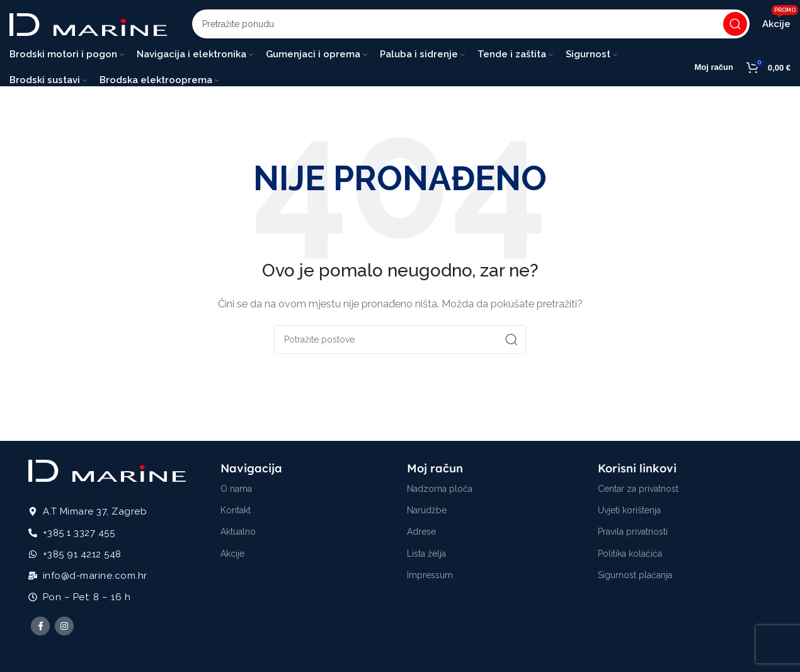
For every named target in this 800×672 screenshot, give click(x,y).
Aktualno (238, 534)
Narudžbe (427, 512)
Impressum (430, 577)
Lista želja (426, 555)
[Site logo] (88, 25)
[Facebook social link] (40, 629)
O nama (236, 491)
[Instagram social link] (64, 629)
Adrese (421, 534)
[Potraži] (471, 25)
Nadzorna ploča (440, 491)
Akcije (232, 555)
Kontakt (236, 512)
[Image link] (107, 472)
